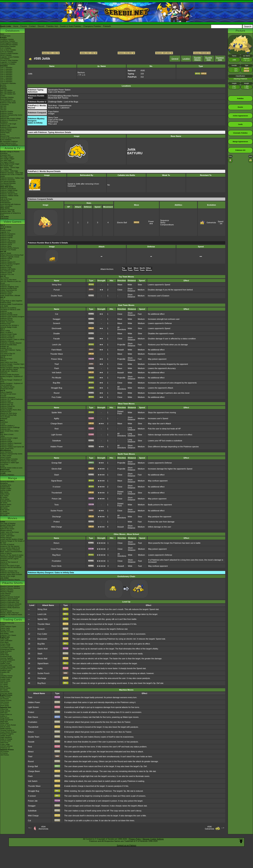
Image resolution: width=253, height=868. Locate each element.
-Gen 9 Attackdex (6, 82)
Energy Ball (57, 463)
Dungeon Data (220, 59)
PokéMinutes (5, 201)
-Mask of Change (6, 739)
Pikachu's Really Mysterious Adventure (10, 608)
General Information (7, 482)
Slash (57, 475)
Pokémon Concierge (7, 210)
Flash (56, 368)
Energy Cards (5, 630)
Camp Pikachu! (6, 593)
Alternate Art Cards (7, 632)
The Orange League (7, 159)
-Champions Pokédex (8, 64)
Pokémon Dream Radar (9, 334)
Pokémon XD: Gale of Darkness (11, 399)
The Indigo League (7, 157)
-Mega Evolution (6, 651)
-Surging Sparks (6, 662)
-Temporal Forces (6, 669)
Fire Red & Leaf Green (8, 394)
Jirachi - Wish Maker (7, 536)
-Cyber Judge (5, 744)
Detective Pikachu (7, 292)
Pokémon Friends (6, 237)
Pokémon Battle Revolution (10, 375)
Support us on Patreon (126, 845)
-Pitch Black (4, 642)
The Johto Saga (6, 160)
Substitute (56, 441)
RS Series (4, 497)
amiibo (3, 466)
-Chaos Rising (5, 644)
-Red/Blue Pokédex (7, 39)
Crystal (3, 424)
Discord (41, 26)
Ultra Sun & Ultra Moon (8, 280)
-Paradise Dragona (7, 734)
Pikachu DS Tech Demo (9, 413)
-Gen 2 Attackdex (6, 69)
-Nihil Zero (4, 713)
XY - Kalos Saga (6, 169)
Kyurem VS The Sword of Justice (12, 555)
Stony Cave (53, 117)
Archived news (5, 36)
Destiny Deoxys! (6, 538)
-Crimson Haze (5, 741)
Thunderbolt (57, 493)
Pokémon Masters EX (8, 243)
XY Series (4, 511)
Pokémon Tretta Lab (7, 336)
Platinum (3, 361)
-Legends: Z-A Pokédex (8, 62)
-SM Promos (5, 702)
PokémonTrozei (6, 412)
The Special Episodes (8, 182)
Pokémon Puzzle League (9, 438)
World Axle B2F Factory (58, 98)
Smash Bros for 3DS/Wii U (9, 325)
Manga (13, 478)
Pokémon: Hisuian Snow (9, 194)
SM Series (4, 515)
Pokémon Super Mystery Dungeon (12, 317)
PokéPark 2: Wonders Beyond (11, 343)
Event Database (6, 140)
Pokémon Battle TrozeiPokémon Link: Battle (12, 305)
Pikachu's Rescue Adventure (10, 588)
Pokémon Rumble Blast (8, 345)
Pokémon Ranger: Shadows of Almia (11, 381)
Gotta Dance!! (5, 595)
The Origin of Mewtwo (8, 523)
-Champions (4, 104)
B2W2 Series (5, 510)
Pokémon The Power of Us (10, 573)
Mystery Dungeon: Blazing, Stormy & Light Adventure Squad (12, 368)
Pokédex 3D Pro (6, 348)
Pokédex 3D (4, 346)
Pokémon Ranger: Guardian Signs (12, 364)
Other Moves (149, 269)
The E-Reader (5, 417)
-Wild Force (4, 743)
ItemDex (3, 85)
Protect (56, 522)
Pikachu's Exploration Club (10, 602)
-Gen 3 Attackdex (6, 71)
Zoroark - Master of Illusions (10, 550)
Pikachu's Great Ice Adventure (11, 604)
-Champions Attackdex (8, 83)
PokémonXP (5, 117)
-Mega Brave (5, 718)
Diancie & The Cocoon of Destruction (9, 563)
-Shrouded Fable (6, 665)
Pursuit (57, 290)
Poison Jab (57, 499)
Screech (57, 323)
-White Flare (4, 655)
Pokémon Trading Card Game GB (12, 447)
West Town (136, 269)
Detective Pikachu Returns (9, 248)
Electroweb (57, 328)
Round (57, 393)
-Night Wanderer (6, 737)
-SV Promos (4, 699)
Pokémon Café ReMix (8, 241)
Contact (32, 26)
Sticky (163, 222)
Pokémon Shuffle (6, 313)
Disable (57, 333)
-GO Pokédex (5, 59)
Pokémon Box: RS (7, 405)
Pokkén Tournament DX (9, 290)
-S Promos (4, 753)
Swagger (56, 319)
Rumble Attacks (197, 59)
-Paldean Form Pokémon (9, 145)
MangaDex (4, 483)
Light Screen (57, 435)
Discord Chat (5, 136)
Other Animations (6, 206)
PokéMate (4, 419)
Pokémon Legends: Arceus (10, 257)
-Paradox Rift (5, 672)
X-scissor (56, 487)
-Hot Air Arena (5, 727)
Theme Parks (5, 133)
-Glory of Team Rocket (8, 725)
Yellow (2, 436)
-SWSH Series (5, 681)
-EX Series (4, 690)
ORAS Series (5, 513)
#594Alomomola (43, 828)
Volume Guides (6, 490)
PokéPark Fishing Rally (8, 415)
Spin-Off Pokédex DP (8, 92)
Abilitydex (4, 89)
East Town (130, 269)
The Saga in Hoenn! (7, 162)
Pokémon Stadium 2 (7, 426)
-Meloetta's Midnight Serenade (11, 557)
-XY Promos (4, 704)
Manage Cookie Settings (153, 839)
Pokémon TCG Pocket (8, 250)
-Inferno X (4, 716)
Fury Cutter (56, 397)
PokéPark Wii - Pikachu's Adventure (9, 372)
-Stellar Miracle (5, 736)
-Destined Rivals (6, 656)
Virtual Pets (4, 464)
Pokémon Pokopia (7, 236)
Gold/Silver (4, 422)
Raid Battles (4, 634)
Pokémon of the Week (8, 103)
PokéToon (4, 197)
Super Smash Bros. (7, 449)
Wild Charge (57, 527)
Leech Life (56, 345)
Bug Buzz (56, 555)
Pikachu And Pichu (7, 590)
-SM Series (4, 683)
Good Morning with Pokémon (10, 204)
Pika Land (52, 124)
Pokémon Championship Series (11, 115)
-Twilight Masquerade (8, 667)
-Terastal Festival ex (7, 730)
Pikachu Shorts (12, 583)
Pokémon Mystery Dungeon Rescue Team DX (10, 265)
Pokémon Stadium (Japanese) (11, 443)
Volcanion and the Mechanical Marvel (11, 568)
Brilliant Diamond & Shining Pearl (12, 255)
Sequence (165, 220)
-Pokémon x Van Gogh (8, 124)
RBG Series (4, 492)
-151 (2, 674)
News (2, 34)
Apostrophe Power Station (59, 90)
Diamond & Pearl (6, 359)
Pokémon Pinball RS (7, 406)
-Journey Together (7, 658)
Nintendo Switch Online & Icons (11, 468)
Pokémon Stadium (7, 445)
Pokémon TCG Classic (8, 635)
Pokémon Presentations (9, 127)
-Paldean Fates (6, 670)
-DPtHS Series (5, 688)
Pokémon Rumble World (9, 315)
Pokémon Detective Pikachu (10, 580)
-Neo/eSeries (5, 692)
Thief (57, 364)
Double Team (57, 296)
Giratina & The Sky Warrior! (10, 546)
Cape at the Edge (56, 120)
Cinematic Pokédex (7, 97)
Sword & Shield (6, 253)
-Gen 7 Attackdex (6, 78)
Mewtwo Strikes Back (8, 525)
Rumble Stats (209, 59)
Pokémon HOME (6, 259)
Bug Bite (57, 383)
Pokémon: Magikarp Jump (9, 287)
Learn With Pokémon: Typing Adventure (10, 351)
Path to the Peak (6, 199)
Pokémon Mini (5, 429)
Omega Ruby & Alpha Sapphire (11, 301)
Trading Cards (12, 620)
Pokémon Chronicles (7, 180)
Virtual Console (6, 457)
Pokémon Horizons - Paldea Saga (12, 178)
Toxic (56, 505)
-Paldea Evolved (6, 678)
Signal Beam (57, 481)
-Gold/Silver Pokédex (8, 41)
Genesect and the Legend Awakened (9, 559)
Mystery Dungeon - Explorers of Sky (11, 377)
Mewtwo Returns (6, 530)
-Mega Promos (5, 697)
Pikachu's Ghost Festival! (9, 599)
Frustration (56, 561)
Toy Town (124, 269)
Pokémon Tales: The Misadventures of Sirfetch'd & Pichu (10, 213)
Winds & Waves (6, 227)
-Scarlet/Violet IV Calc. (8, 101)
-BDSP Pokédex (6, 55)
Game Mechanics (6, 99)
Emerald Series (6, 501)
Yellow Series (5, 494)
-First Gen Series (6, 693)
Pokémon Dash (6, 401)
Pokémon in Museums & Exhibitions (9, 121)
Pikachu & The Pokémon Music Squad (11, 615)
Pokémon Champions (8, 234)
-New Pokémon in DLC (8, 143)
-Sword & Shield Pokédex (9, 53)
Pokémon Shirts (6, 131)
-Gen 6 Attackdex (6, 76)
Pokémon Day (5, 126)
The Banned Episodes (8, 183)
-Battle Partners (6, 729)
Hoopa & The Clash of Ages (10, 566)
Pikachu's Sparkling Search (10, 606)
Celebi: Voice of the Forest (9, 532)
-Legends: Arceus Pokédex (10, 57)
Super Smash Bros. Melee (9, 431)
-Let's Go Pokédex (7, 52)
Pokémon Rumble (7, 366)
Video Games (12, 222)
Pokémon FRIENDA (7, 475)
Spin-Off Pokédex (6, 90)
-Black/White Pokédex (8, 46)
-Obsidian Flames (6, 676)
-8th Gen (3, 108)
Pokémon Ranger (6, 408)
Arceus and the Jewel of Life (10, 548)
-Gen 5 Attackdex (6, 75)
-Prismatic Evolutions (8, 660)
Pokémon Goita (6, 471)
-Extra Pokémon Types (8, 627)
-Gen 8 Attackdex (6, 80)
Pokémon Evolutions (7, 192)
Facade (57, 339)
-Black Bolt (4, 653)
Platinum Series (6, 504)
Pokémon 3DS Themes (8, 461)
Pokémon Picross (6, 318)
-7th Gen (3, 110)
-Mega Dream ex (6, 714)
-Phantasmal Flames (7, 649)
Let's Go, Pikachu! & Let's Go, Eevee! (11, 282)
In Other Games (6, 456)
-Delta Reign (5, 639)
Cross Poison (56, 549)
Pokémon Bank (6, 303)
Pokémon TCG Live (7, 274)
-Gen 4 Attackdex (6, 73)
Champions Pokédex (92, 26)
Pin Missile (57, 378)
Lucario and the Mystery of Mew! (12, 539)
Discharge (57, 517)
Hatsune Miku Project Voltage (11, 119)
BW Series (4, 508)
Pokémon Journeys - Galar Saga (12, 173)
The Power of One (7, 527)
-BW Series (4, 686)
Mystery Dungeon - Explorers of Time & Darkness (11, 384)
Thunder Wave (57, 354)
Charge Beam (57, 424)
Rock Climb (56, 566)
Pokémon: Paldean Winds (9, 196)
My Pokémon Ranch (7, 387)
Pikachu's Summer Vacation (10, 586)
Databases (12, 31)
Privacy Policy (135, 839)
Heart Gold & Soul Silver (9, 362)
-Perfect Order (5, 646)
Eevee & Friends (6, 611)
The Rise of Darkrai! (7, 545)
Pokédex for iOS (6, 355)
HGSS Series (5, 506)
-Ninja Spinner (5, 711)
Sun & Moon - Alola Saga (9, 171)
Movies (12, 518)
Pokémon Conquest (7, 341)
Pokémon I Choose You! (9, 571)
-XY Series (4, 685)
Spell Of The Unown (7, 529)
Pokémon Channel (7, 403)
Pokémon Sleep (6, 246)
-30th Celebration (6, 641)
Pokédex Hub (52, 26)
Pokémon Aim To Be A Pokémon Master (12, 175)
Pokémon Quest (6, 294)
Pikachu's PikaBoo (7, 592)
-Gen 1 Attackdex (6, 68)
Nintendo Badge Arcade (9, 327)
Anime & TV (12, 148)
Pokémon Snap (6, 440)
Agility (56, 418)
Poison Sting (57, 359)
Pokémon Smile (6, 267)
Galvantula (211, 222)
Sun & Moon (5, 278)
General (175, 59)
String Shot (57, 285)
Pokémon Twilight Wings (9, 190)
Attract (31, 752)
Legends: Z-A (5, 232)
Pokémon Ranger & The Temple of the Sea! (12, 542)
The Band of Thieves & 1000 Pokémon (10, 310)
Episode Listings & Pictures (10, 152)
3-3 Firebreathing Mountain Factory (63, 96)
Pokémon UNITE (6, 244)
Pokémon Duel (5, 324)
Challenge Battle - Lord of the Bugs (63, 102)
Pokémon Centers (7, 113)
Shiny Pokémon (6, 185)
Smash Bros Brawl (7, 389)
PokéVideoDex (5, 203)
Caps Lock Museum (57, 92)
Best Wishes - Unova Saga (10, 167)
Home (16, 26)
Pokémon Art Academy (8, 308)
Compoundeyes (167, 225)
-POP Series (5, 706)
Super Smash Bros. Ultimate (10, 295)
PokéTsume (4, 218)
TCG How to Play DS (8, 354)
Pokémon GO (5, 239)
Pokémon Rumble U (7, 338)
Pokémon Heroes (6, 534)
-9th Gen (3, 106)
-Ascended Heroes (7, 648)
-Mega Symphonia (7, 720)
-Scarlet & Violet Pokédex (9, 61)
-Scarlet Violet (5, 679)
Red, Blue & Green (7, 434)
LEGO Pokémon (6, 129)
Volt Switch (57, 373)
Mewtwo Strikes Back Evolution (11, 574)
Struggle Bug (57, 388)
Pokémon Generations (8, 189)
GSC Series (4, 496)
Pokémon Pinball (6, 441)
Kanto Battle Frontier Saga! (10, 164)
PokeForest (53, 122)
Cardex (3, 96)
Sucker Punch (57, 511)
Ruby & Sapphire (6, 392)
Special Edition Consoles (9, 459)
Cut (56, 314)
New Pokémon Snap (7, 271)
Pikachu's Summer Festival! (10, 597)
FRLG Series (5, 499)
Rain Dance (33, 717)
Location (186, 59)
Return (56, 543)
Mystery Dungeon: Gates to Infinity (12, 339)
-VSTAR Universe (6, 746)
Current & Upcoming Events (10, 138)
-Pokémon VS (5, 748)
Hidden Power (56, 447)
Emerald (3, 396)
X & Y (2, 299)
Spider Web (56, 412)
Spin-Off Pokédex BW (8, 94)
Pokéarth (107, 26)
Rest (57, 429)
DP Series (4, 503)
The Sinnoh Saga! (7, 166)
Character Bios (5, 155)
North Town (142, 269)
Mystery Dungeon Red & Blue (11, 410)
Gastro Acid (42, 649)
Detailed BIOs (5, 487)
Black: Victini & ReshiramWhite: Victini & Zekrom (11, 552)
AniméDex (4, 153)
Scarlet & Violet (6, 230)
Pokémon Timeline (7, 112)
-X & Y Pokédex (6, 48)
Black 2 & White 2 (6, 332)
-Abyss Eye (4, 709)
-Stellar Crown (5, 663)
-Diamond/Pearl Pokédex (9, 45)
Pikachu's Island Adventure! (10, 600)
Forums (24, 26)
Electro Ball (122, 222)
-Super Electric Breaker (8, 732)
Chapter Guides (6, 489)
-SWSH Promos (6, 700)
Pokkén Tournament (7, 322)
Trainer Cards (5, 628)
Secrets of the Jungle (8, 576)
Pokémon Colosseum (8, 398)
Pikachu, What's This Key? (10, 613)
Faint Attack (56, 350)
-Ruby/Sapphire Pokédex (9, 43)
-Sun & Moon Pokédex (8, 50)
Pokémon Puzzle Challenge (10, 427)
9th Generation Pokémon (9, 141)
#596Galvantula (210, 828)
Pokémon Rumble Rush (9, 288)
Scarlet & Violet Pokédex (71, 26)
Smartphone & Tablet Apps (9, 463)
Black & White (5, 331)
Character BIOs (6, 485)
